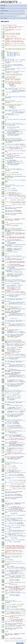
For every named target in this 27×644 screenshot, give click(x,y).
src (1, 18)
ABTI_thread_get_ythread (11, 475)
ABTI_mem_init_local (10, 62)
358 (2, 600)
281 (2, 462)
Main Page (3, 5)
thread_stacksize (10, 286)
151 (2, 256)
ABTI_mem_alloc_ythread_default (13, 280)
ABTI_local (21, 170)
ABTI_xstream (8, 65)
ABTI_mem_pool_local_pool (14, 232)
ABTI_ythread (11, 234)
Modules (3, 8)
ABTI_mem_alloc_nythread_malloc (13, 124)
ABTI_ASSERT (15, 113)
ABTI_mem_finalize (12, 66)
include (5, 18)
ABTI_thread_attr (15, 345)
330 (2, 556)
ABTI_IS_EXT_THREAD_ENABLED (17, 147)
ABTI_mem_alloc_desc (10, 557)
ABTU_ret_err (8, 59)
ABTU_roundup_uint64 (10, 88)
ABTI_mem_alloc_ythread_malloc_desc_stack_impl (15, 257)
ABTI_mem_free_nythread (11, 186)
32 (2, 74)
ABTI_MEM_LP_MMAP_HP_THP (14, 55)
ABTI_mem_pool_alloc (10, 157)
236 (2, 391)
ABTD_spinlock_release (11, 213)
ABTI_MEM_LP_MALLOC (12, 52)
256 (2, 420)
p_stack (15, 332)
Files (14, 13)
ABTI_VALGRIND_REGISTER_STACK (13, 97)
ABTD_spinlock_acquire (11, 208)
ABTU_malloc (8, 130)
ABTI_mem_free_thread (11, 463)
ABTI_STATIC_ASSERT (10, 431)
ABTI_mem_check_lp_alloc (11, 71)
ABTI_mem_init (9, 60)
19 (2, 53)
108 (2, 185)
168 (2, 280)
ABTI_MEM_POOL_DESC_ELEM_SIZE (15, 130)
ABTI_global (16, 60)
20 (2, 54)
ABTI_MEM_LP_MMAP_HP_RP (13, 54)
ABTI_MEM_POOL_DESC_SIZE (18, 564)
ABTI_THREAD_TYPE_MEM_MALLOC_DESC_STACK (15, 305)
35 (2, 78)
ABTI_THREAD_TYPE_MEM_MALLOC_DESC (14, 134)
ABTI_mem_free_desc (10, 601)
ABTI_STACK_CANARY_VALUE (12, 92)
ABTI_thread (10, 127)
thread (17, 303)
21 (2, 55)
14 (2, 46)
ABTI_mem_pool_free (10, 210)
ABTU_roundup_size (14, 265)
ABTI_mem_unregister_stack (12, 102)
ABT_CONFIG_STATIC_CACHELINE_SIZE (14, 241)
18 (2, 52)
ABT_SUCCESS (14, 136)
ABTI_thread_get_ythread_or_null (14, 511)
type (14, 162)
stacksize (16, 333)
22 (2, 56)
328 (2, 553)
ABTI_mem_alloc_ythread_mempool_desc (15, 421)
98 (2, 169)
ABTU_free (10, 226)
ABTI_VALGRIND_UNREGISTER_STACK (13, 120)
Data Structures (14, 11)
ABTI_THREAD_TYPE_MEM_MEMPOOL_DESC (14, 163)
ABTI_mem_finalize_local (11, 68)
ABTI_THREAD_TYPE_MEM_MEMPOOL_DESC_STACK (15, 316)
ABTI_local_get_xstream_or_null (13, 145)
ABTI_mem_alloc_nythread (11, 170)
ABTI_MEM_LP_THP (11, 56)
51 (2, 101)
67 (2, 124)
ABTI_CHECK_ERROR (12, 132)
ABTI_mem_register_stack (11, 79)
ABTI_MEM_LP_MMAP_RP (12, 53)
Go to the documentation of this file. (9, 25)
